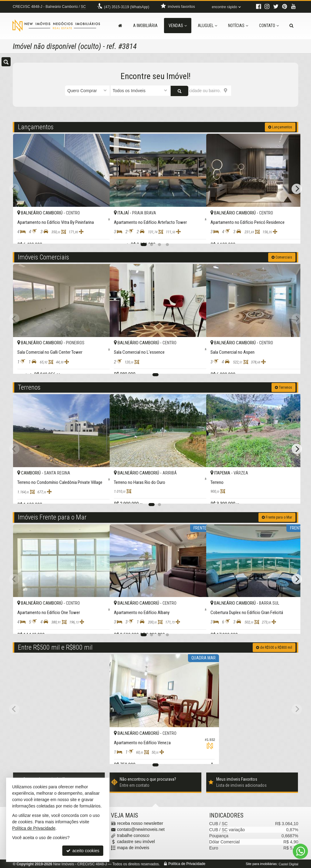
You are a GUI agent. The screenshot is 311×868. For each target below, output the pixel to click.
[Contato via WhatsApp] (300, 851)
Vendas (178, 26)
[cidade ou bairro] (201, 91)
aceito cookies (83, 851)
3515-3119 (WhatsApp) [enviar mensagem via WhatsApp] (127, 7)
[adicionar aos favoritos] (98, 234)
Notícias (238, 26)
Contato (269, 26)
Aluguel (207, 26)
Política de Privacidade (187, 863)
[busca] (291, 26)
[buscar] (239, 91)
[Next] (297, 188)
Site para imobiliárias (261, 863)
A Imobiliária (145, 26)
